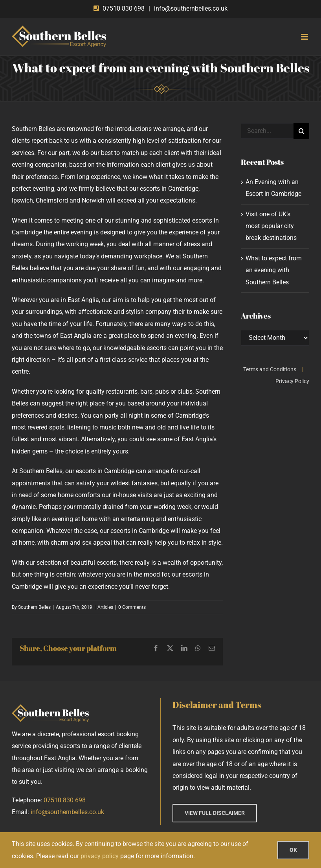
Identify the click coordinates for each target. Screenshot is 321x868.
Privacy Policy (292, 381)
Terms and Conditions (270, 369)
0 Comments (132, 607)
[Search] (301, 131)
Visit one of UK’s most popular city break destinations (271, 226)
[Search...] (267, 131)
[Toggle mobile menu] (305, 37)
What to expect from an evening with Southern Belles (274, 270)
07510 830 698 (124, 8)
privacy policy (100, 856)
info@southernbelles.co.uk (191, 8)
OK (293, 850)
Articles (105, 607)
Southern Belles (34, 607)
